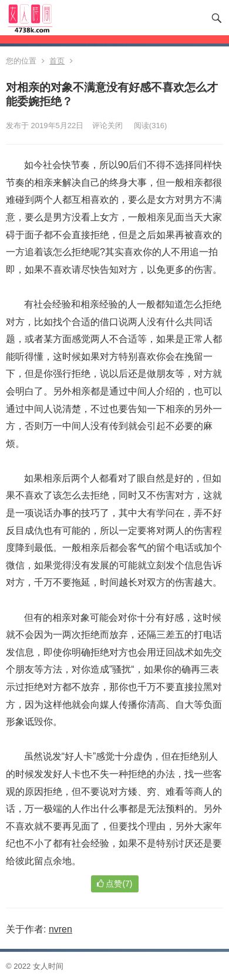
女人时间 (48, 966)
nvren (60, 929)
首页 (57, 61)
